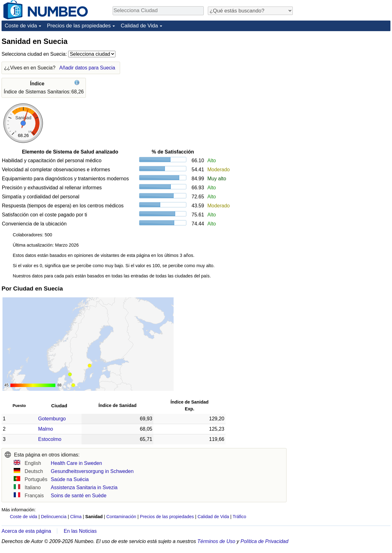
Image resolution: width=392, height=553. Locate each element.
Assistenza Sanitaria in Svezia (84, 487)
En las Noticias (80, 531)
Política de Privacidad (264, 541)
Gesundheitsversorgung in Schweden (92, 471)
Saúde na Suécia (70, 479)
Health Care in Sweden (76, 463)
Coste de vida (21, 26)
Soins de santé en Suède (79, 496)
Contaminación (121, 517)
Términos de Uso (216, 541)
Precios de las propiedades (79, 26)
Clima (76, 517)
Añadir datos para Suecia (87, 68)
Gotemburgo (52, 419)
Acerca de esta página (26, 531)
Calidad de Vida (139, 26)
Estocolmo (50, 439)
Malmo (46, 429)
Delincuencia (54, 517)
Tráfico (239, 517)
